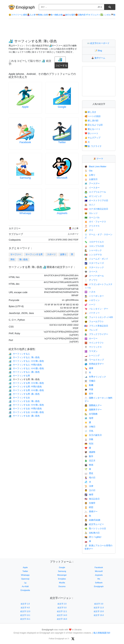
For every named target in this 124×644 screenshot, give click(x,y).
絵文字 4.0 (25, 608)
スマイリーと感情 (18, 15)
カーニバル (92, 217)
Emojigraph (25, 7)
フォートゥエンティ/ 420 (99, 317)
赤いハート (91, 133)
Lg (25, 583)
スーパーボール (94, 276)
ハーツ (90, 305)
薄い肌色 (23, 260)
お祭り (90, 175)
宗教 (89, 439)
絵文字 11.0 (99, 608)
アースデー (92, 184)
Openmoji (25, 579)
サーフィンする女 (19, 398)
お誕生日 (91, 179)
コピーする (62, 65)
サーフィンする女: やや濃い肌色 (26, 412)
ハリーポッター (94, 296)
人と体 (31, 15)
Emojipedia (25, 590)
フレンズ (91, 330)
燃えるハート (93, 129)
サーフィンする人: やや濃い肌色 (26, 368)
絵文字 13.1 (25, 615)
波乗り (63, 254)
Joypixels (62, 213)
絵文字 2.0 (62, 604)
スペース (91, 272)
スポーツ (51, 254)
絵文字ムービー (94, 524)
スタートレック (94, 267)
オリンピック (93, 196)
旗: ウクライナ (93, 146)
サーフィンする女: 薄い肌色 (24, 401)
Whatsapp (25, 213)
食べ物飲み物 (55, 15)
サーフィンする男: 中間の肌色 (25, 387)
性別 (89, 444)
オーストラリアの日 (96, 200)
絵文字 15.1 (25, 619)
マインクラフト (94, 343)
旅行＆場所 (69, 15)
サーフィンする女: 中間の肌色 (25, 409)
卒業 (89, 389)
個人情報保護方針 (102, 633)
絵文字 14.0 (62, 615)
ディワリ (91, 280)
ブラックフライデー (96, 334)
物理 (89, 495)
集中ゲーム (99, 58)
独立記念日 (92, 499)
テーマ (99, 159)
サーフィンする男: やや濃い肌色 (26, 390)
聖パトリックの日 (95, 529)
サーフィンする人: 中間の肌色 (25, 365)
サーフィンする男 (34, 254)
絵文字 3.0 (99, 604)
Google (62, 107)
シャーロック (93, 250)
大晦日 (90, 427)
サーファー (16, 254)
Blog (99, 51)
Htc (99, 579)
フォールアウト (94, 322)
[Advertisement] (62, 29)
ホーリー (91, 339)
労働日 (90, 381)
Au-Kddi (25, 586)
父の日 (90, 490)
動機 (89, 385)
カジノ (90, 205)
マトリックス (93, 347)
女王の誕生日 (93, 435)
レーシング (92, 355)
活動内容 (80, 15)
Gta (88, 171)
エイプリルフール (95, 192)
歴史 (89, 473)
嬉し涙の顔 (91, 121)
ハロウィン (92, 300)
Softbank (99, 583)
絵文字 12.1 (62, 611)
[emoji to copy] (60, 60)
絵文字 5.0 (62, 608)
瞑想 (89, 507)
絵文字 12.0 (25, 611)
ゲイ (89, 230)
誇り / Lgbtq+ (93, 537)
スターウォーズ (94, 263)
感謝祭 (90, 452)
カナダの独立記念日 (96, 209)
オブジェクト (93, 15)
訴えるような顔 (94, 125)
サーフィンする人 (19, 354)
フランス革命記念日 (96, 326)
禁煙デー (91, 512)
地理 (89, 418)
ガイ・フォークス (95, 222)
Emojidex (62, 579)
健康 (89, 368)
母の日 (90, 478)
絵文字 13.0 (99, 611)
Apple (25, 107)
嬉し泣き (90, 112)
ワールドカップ (94, 360)
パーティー (92, 313)
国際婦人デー (93, 405)
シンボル (106, 15)
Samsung (25, 178)
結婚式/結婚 (92, 520)
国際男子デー (93, 410)
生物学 (90, 503)
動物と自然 (42, 15)
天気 (89, 431)
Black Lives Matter (95, 167)
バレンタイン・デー (96, 309)
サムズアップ (93, 138)
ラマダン (91, 351)
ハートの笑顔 (93, 116)
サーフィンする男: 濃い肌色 (24, 394)
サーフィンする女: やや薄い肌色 (26, 405)
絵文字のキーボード (99, 43)
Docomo (62, 586)
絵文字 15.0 (99, 615)
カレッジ (91, 213)
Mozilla (62, 583)
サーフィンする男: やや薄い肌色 (26, 383)
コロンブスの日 (94, 246)
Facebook (25, 142)
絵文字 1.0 (25, 604)
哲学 (89, 394)
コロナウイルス (94, 242)
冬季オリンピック (95, 377)
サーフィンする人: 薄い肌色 (24, 357)
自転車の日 (92, 533)
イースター (92, 188)
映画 (89, 465)
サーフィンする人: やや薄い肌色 (26, 361)
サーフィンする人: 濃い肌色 (24, 372)
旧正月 (90, 461)
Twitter (62, 142)
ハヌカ (90, 292)
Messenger (62, 575)
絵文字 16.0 (62, 619)
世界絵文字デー (94, 364)
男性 (13, 260)
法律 (89, 486)
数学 (89, 456)
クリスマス (92, 226)
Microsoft (62, 178)
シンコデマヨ (93, 255)
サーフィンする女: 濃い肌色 (24, 416)
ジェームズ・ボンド (96, 259)
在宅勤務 (91, 414)
